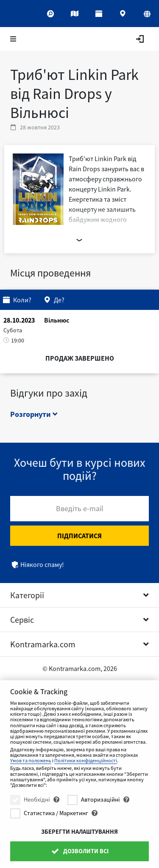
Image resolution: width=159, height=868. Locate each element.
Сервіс (22, 620)
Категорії (27, 595)
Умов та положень (31, 760)
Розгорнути (34, 414)
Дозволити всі (79, 851)
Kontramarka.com (43, 644)
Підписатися (79, 536)
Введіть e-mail (80, 508)
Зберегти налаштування (79, 832)
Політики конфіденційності (86, 760)
